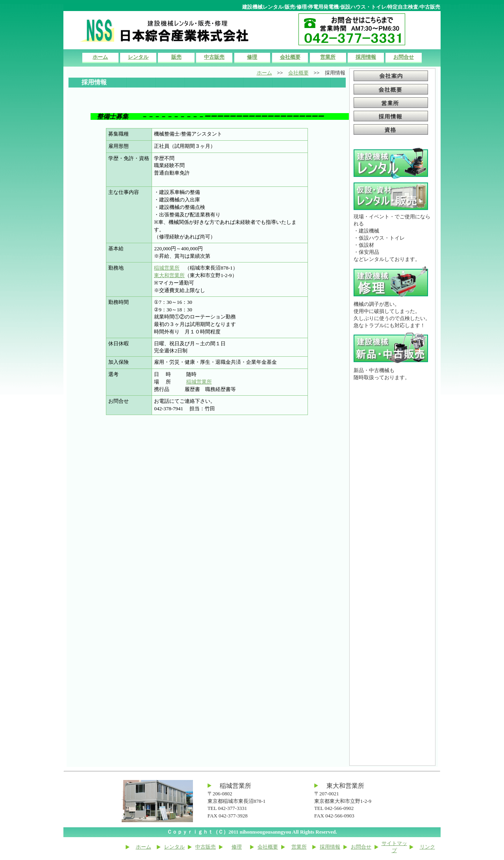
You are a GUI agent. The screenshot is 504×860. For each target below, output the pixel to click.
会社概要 (290, 57)
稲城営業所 (167, 268)
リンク (427, 847)
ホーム (100, 57)
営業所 (328, 57)
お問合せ (404, 57)
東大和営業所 (169, 275)
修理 (252, 57)
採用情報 (366, 57)
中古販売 (214, 57)
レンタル (138, 57)
